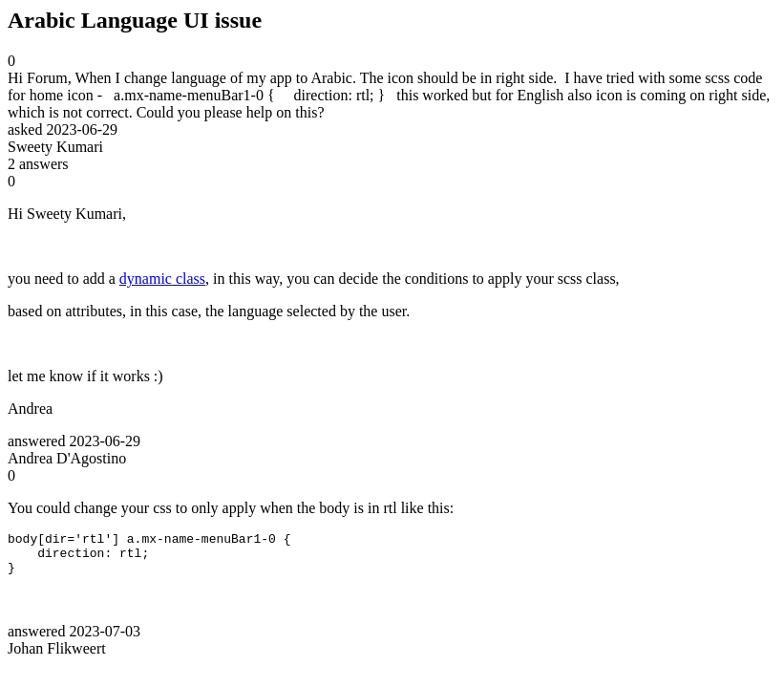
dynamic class (162, 279)
